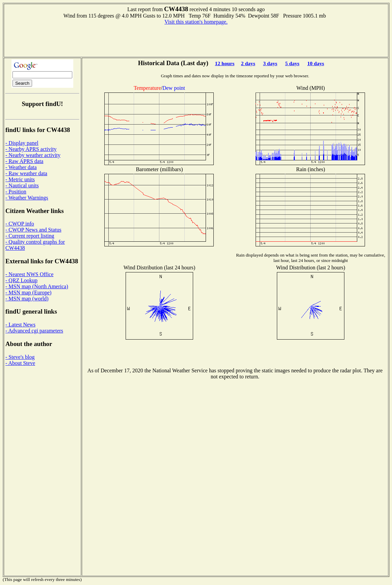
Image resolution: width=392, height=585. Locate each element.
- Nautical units (22, 185)
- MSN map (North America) (37, 286)
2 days (248, 63)
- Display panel (22, 143)
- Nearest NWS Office (29, 274)
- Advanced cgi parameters (34, 331)
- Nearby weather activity (33, 155)
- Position (16, 192)
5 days (292, 63)
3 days (270, 63)
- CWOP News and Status (33, 230)
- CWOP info (20, 224)
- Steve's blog (20, 357)
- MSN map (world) (27, 299)
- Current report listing (30, 236)
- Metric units (20, 179)
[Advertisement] (196, 40)
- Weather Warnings (27, 198)
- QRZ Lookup (21, 280)
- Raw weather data (26, 173)
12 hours (225, 63)
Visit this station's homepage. (196, 22)
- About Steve (20, 363)
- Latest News (20, 325)
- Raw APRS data (24, 161)
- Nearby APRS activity (31, 149)
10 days (316, 63)
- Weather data (21, 167)
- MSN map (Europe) (28, 292)
